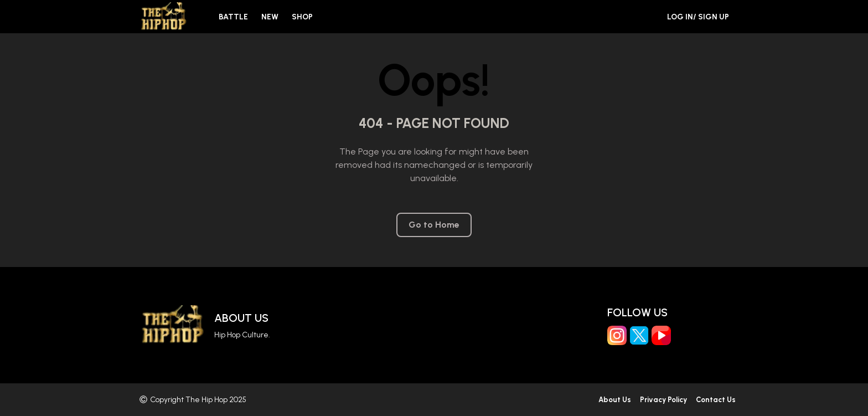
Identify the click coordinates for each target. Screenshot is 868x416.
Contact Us (716, 400)
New (270, 17)
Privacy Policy (663, 400)
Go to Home (434, 225)
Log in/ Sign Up (698, 17)
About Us (241, 318)
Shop (302, 17)
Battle (233, 17)
